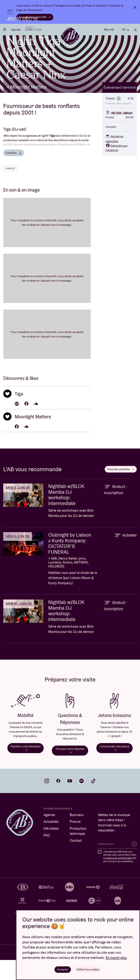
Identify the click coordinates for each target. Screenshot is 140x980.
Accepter (62, 969)
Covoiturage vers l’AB (35, 17)
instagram (47, 801)
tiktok (93, 801)
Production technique (78, 851)
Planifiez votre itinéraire (26, 768)
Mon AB (109, 29)
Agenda (16, 29)
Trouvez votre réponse (70, 770)
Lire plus (14, 173)
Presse (75, 842)
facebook (58, 801)
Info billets (51, 848)
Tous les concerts (121, 489)
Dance (10, 188)
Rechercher (135, 30)
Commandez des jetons (114, 768)
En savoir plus (116, 957)
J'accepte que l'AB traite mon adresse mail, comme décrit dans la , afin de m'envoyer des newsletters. (120, 876)
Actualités (51, 842)
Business (77, 835)
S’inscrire (134, 864)
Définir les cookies (88, 969)
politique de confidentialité (119, 878)
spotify (82, 801)
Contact (76, 860)
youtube (70, 801)
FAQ (47, 855)
